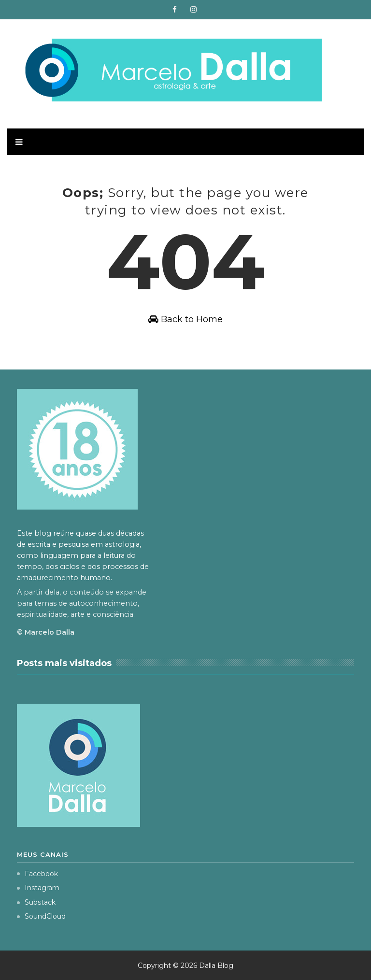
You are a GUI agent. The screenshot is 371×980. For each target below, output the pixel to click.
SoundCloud (41, 916)
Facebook (37, 874)
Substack (36, 902)
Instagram (38, 888)
